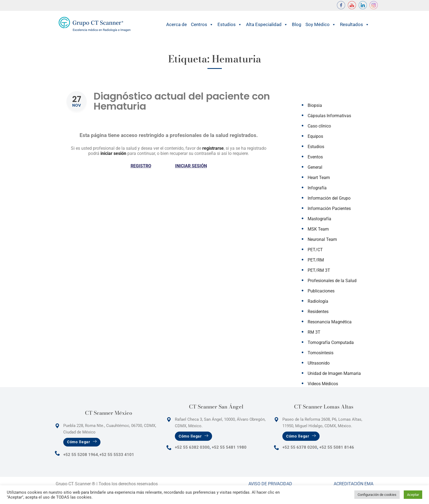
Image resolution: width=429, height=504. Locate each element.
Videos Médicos (323, 384)
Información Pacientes (329, 208)
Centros (202, 25)
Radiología (318, 301)
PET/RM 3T (319, 270)
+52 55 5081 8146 (337, 447)
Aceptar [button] (413, 495)
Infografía (317, 188)
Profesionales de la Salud (332, 281)
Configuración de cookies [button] (377, 495)
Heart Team (319, 178)
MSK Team (318, 229)
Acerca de (176, 24)
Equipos (315, 136)
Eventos (315, 157)
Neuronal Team (322, 239)
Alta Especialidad (267, 25)
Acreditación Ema (354, 484)
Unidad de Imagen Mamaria (334, 373)
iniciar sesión (113, 153)
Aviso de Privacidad (270, 484)
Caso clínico (319, 126)
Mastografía (319, 219)
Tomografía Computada (331, 342)
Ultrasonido (319, 363)
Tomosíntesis (321, 353)
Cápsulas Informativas (329, 116)
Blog (297, 24)
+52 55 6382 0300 (192, 447)
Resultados (355, 25)
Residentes (318, 312)
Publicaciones (321, 291)
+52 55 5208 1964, (81, 455)
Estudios (230, 25)
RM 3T (314, 332)
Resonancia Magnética (330, 322)
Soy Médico (321, 25)
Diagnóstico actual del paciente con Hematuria (182, 101)
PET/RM (316, 260)
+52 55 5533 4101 (117, 455)
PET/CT (315, 250)
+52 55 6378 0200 (300, 447)
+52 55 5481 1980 (229, 447)
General (315, 167)
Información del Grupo (329, 198)
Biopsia (315, 105)
